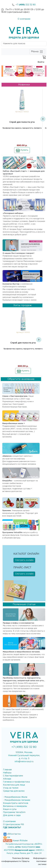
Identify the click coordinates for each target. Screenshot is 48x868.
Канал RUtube (15, 841)
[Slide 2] (26, 73)
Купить (22, 150)
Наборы (7, 773)
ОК (7, 837)
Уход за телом (11, 788)
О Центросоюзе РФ (14, 825)
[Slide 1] (22, 73)
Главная (7, 770)
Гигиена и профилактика (16, 782)
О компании (24, 19)
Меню (37, 52)
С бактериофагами (13, 776)
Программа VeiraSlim (14, 812)
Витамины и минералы (15, 806)
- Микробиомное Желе (15, 797)
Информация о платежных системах (40, 861)
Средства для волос (14, 791)
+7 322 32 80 (24, 5)
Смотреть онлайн (24, 560)
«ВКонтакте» (12, 834)
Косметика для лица (14, 785)
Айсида (7, 779)
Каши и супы (10, 809)
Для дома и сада (12, 815)
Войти (41, 62)
